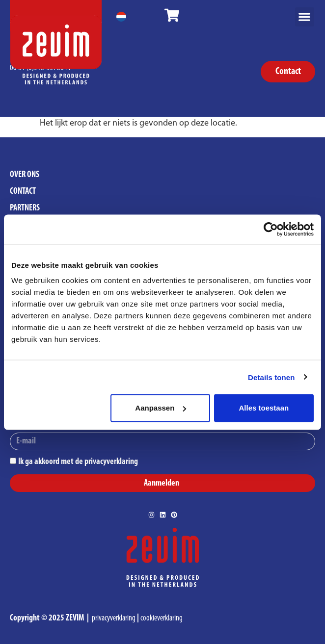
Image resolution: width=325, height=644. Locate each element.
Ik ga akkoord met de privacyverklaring (78, 461)
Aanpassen (161, 408)
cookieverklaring (162, 618)
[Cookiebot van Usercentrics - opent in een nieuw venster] (271, 229)
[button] (305, 17)
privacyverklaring (114, 618)
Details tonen (271, 377)
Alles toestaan (264, 408)
